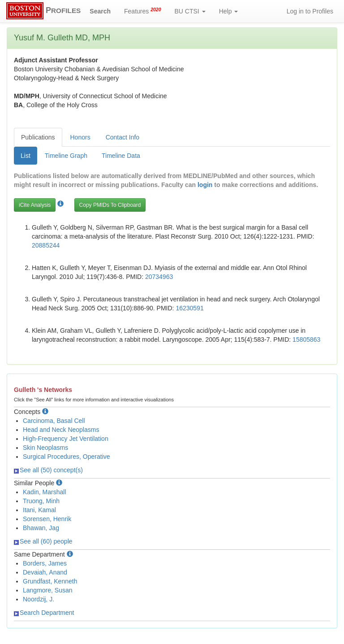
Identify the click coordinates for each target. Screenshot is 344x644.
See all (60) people (43, 541)
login (205, 185)
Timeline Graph (66, 156)
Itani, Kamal (39, 510)
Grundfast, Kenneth (50, 581)
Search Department (44, 613)
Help (229, 11)
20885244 (46, 245)
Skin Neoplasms (45, 448)
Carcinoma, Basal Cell (54, 421)
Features (143, 11)
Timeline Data (121, 156)
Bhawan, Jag (41, 528)
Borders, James (45, 563)
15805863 (306, 339)
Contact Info (123, 137)
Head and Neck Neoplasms (61, 430)
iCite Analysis (35, 205)
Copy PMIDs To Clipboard (110, 205)
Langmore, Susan (48, 590)
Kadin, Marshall (45, 492)
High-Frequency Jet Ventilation (66, 439)
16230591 (189, 308)
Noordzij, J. (39, 599)
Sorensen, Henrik (47, 519)
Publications (38, 137)
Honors (80, 137)
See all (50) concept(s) (48, 470)
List (26, 156)
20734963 (159, 277)
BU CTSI (190, 11)
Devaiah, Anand (45, 572)
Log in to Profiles (310, 11)
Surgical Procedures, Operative (67, 457)
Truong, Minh (41, 501)
